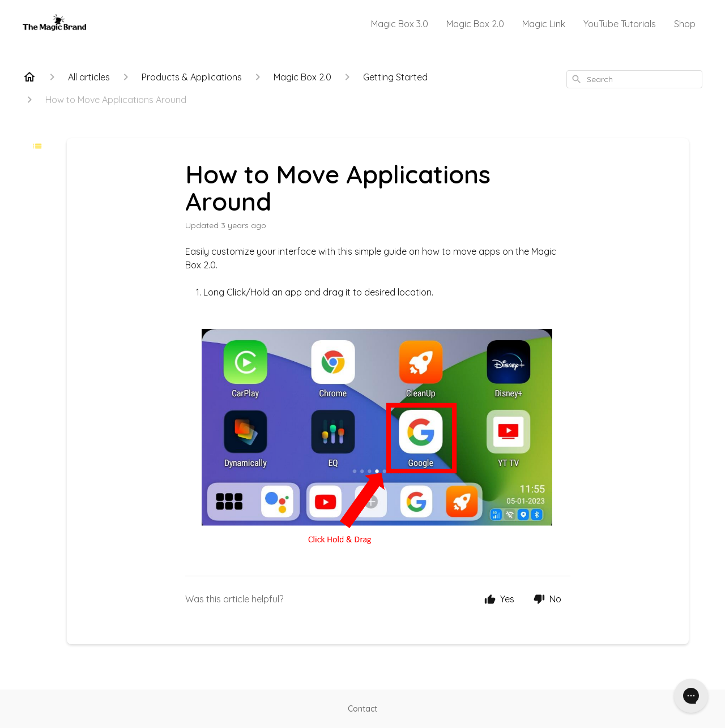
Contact (362, 709)
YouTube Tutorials (620, 24)
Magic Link (544, 24)
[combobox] (634, 79)
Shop (685, 24)
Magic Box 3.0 (400, 24)
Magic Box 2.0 (475, 24)
